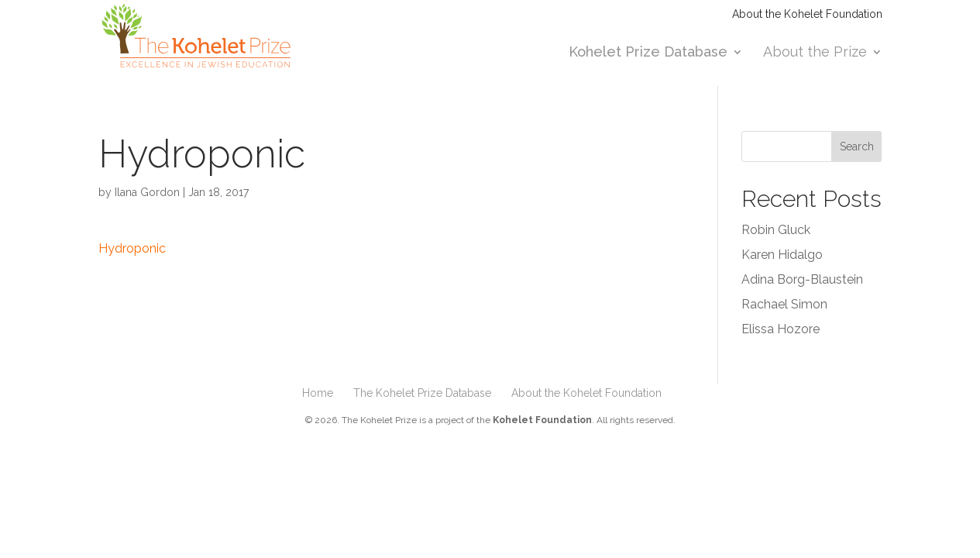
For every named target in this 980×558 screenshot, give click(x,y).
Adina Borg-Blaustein (802, 279)
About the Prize (815, 53)
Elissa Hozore (781, 329)
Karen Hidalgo (782, 255)
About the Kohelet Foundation (807, 14)
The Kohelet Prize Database (422, 393)
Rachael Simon (784, 304)
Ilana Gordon (147, 192)
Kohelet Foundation (542, 420)
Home (318, 393)
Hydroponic (132, 248)
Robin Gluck (776, 230)
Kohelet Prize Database (648, 53)
